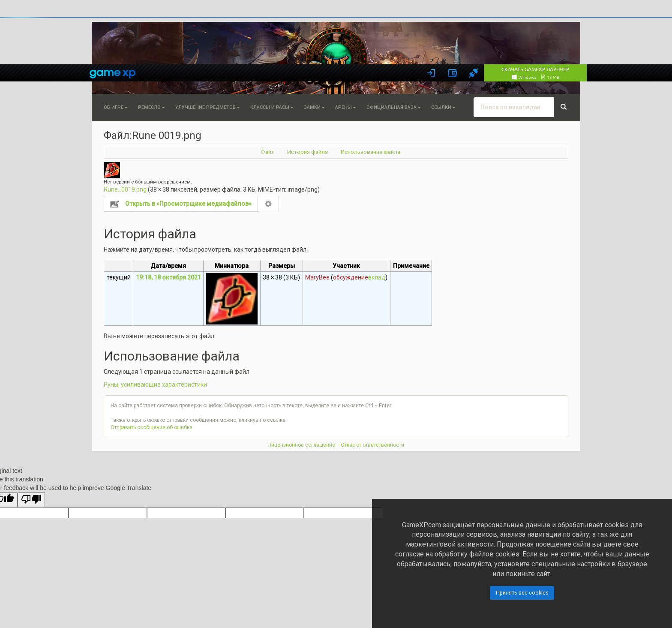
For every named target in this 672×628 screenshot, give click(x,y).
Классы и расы (272, 107)
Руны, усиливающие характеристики (155, 385)
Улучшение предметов (208, 107)
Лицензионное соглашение (301, 445)
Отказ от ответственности (372, 445)
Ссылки (443, 107)
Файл (268, 152)
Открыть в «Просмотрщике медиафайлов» (188, 204)
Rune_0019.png (125, 189)
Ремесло (151, 107)
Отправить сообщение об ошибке (151, 427)
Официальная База (394, 107)
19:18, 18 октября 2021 (168, 277)
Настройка (268, 204)
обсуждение (351, 277)
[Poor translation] (31, 500)
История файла (307, 152)
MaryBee (317, 277)
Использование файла (370, 152)
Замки (314, 107)
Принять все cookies (522, 593)
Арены (346, 107)
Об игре (116, 107)
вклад (377, 277)
